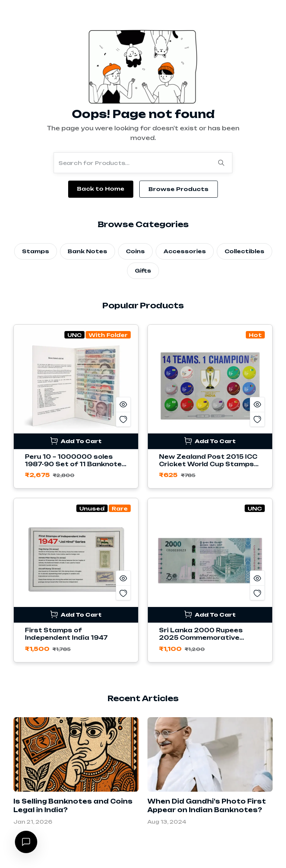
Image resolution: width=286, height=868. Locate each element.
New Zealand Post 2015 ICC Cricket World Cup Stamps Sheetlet (208, 464)
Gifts (143, 271)
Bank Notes (88, 251)
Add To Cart (76, 441)
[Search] (221, 163)
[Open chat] (26, 842)
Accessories (185, 251)
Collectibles (244, 251)
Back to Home (101, 189)
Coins (135, 251)
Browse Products (179, 189)
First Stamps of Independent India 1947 (66, 634)
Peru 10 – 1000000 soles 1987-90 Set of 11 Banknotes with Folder (76, 464)
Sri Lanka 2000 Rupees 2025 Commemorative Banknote (201, 638)
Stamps (36, 251)
